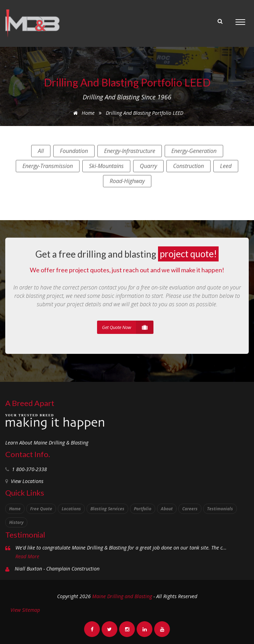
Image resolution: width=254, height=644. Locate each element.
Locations (71, 509)
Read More (27, 556)
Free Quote (41, 509)
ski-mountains (106, 166)
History (16, 522)
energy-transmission (48, 166)
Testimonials (220, 509)
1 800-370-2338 (29, 469)
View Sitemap (25, 610)
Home (83, 113)
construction (188, 166)
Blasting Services (107, 509)
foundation (74, 151)
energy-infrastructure (130, 151)
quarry (148, 166)
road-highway (127, 181)
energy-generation (194, 151)
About (167, 509)
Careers (190, 509)
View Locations (27, 481)
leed (226, 166)
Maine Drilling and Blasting (122, 596)
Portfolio (143, 509)
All (41, 151)
